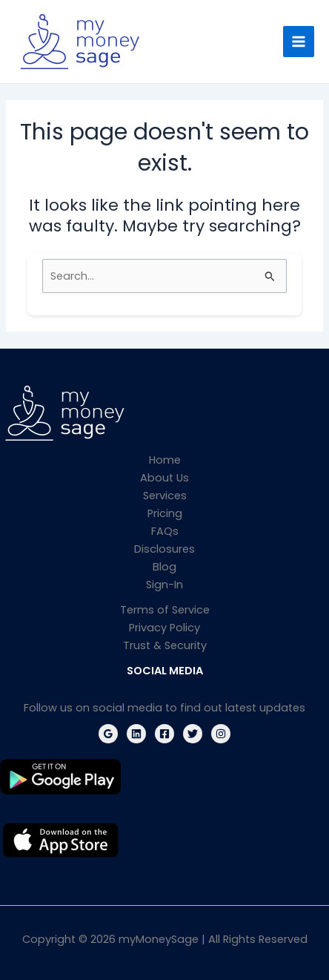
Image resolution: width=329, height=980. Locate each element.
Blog (164, 567)
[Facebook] (164, 734)
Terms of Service (165, 610)
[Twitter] (193, 734)
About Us (164, 478)
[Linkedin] (136, 734)
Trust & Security (165, 645)
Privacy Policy (164, 628)
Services (165, 496)
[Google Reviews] (108, 734)
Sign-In (164, 585)
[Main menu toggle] (299, 42)
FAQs (165, 531)
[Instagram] (221, 734)
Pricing (165, 513)
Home (165, 460)
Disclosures (164, 549)
